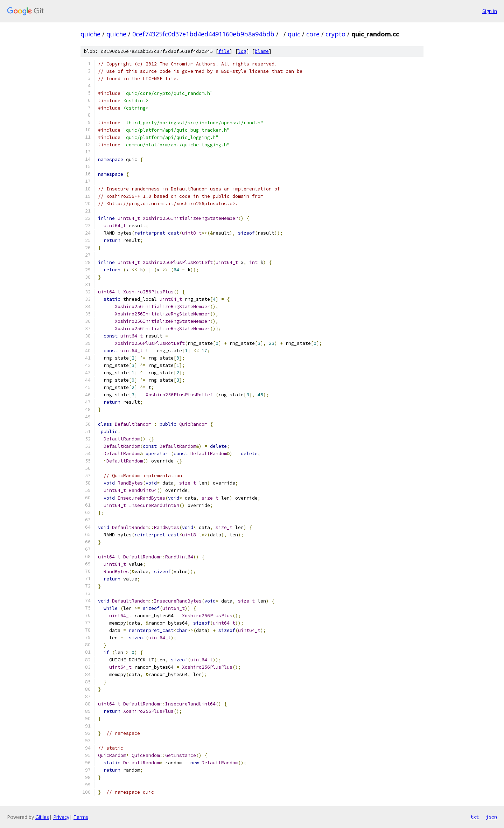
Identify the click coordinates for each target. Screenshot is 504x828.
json (491, 817)
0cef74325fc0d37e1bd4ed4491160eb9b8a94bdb (203, 34)
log (242, 51)
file (224, 51)
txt (475, 817)
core (313, 34)
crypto (335, 34)
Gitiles (42, 817)
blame (262, 51)
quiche (90, 34)
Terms (81, 817)
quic (294, 34)
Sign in (490, 11)
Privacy (61, 817)
